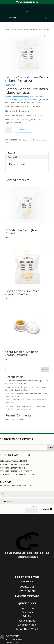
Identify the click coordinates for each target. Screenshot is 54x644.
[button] (45, 36)
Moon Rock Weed (27, 629)
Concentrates (27, 621)
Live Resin (14, 30)
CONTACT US (27, 587)
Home (7, 30)
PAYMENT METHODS (27, 596)
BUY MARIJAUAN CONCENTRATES (17, 475)
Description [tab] (13, 153)
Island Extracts (38, 140)
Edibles (27, 616)
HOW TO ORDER (27, 591)
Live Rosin (27, 608)
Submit (45, 509)
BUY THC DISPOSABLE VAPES (15, 465)
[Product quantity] (9, 130)
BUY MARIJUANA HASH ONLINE (16, 471)
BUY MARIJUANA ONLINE (13, 468)
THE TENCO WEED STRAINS (14, 461)
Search (45, 369)
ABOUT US (27, 582)
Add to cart (23, 130)
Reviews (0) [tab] (13, 157)
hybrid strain (24, 99)
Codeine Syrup (27, 625)
